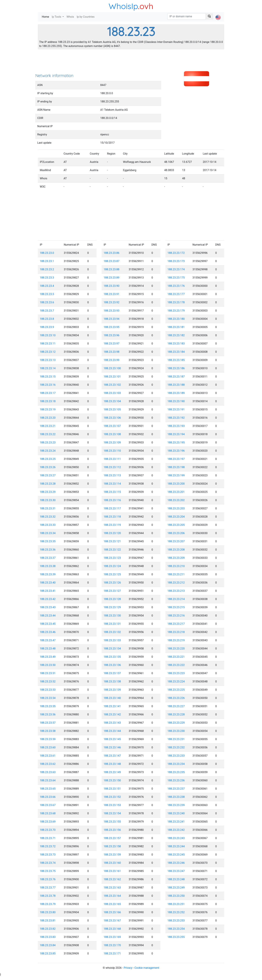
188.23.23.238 (176, 797)
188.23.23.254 (176, 929)
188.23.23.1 (47, 261)
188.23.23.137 (112, 673)
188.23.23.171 (112, 954)
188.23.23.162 (112, 879)
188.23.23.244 (176, 846)
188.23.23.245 (176, 855)
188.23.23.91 (112, 294)
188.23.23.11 (48, 344)
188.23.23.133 (112, 640)
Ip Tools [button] (57, 17)
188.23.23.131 (112, 624)
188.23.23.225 (176, 690)
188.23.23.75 (48, 871)
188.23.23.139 (112, 690)
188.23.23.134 (112, 649)
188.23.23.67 (48, 805)
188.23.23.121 (112, 541)
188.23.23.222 (176, 665)
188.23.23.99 (112, 360)
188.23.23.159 (112, 855)
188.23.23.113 (112, 475)
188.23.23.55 (48, 706)
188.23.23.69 (48, 822)
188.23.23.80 (48, 912)
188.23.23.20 (48, 418)
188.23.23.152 (112, 797)
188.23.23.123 (112, 558)
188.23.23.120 (112, 533)
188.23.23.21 (48, 426)
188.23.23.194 (176, 434)
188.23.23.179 (176, 311)
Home (46, 17)
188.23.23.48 (48, 649)
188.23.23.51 (48, 673)
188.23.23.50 (48, 665)
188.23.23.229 (176, 723)
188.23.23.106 (112, 418)
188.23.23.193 (176, 426)
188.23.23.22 (48, 434)
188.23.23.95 (112, 327)
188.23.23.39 (48, 574)
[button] (218, 15)
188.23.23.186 (176, 368)
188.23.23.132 (112, 632)
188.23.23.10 (48, 335)
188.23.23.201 (176, 492)
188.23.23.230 (176, 731)
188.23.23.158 (112, 846)
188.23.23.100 (112, 368)
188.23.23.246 (176, 863)
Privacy (128, 968)
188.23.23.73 (48, 855)
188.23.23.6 (47, 302)
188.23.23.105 (112, 410)
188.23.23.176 (176, 286)
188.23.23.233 (176, 756)
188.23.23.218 (176, 632)
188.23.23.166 (112, 912)
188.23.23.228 (176, 714)
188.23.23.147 (112, 756)
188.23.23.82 (48, 929)
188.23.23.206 (176, 533)
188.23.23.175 (176, 278)
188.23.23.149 (112, 772)
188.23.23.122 (112, 550)
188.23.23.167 (112, 921)
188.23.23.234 (176, 764)
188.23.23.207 (176, 541)
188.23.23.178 (176, 302)
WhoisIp (123, 6)
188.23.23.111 (112, 459)
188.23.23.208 (176, 550)
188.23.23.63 (48, 772)
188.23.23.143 (112, 723)
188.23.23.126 (112, 583)
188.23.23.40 (48, 583)
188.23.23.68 (48, 813)
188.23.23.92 (112, 302)
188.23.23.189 (176, 393)
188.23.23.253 (176, 921)
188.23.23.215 (176, 607)
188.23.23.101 (112, 377)
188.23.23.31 (48, 508)
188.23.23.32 (48, 517)
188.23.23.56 (48, 714)
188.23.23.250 (176, 896)
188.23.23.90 (112, 286)
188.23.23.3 (47, 278)
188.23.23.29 (48, 492)
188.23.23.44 (48, 616)
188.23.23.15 (48, 377)
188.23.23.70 (48, 830)
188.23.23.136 (112, 665)
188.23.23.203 (176, 508)
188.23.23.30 (48, 500)
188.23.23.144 (112, 731)
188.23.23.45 (48, 624)
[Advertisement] (131, 62)
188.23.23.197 (176, 459)
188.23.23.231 (176, 739)
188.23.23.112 (112, 467)
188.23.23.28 (48, 484)
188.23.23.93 (112, 311)
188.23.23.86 (112, 253)
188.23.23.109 (112, 442)
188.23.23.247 (176, 871)
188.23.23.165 (112, 904)
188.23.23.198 (176, 467)
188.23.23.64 (48, 780)
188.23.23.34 (48, 533)
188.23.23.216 (176, 616)
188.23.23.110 (112, 451)
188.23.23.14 (48, 368)
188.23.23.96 (112, 335)
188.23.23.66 (48, 797)
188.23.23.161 (112, 871)
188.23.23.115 (112, 492)
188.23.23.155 (112, 822)
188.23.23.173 (176, 261)
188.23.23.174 (176, 269)
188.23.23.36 (48, 550)
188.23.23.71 (48, 838)
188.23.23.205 (176, 525)
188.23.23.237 (176, 789)
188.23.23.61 (48, 756)
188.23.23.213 (176, 591)
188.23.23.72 (48, 846)
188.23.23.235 (176, 772)
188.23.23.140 (112, 698)
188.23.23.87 (112, 261)
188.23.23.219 (176, 640)
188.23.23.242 (176, 830)
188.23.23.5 (47, 294)
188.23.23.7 (47, 311)
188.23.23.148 (112, 764)
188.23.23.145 (112, 739)
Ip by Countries (86, 17)
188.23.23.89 (112, 278)
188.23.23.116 (112, 500)
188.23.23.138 (112, 682)
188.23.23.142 (112, 714)
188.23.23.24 (48, 451)
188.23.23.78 (48, 896)
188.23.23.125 (112, 574)
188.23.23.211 (176, 574)
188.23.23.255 (176, 937)
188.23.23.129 (112, 607)
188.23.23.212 (176, 583)
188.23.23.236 (176, 780)
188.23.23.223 (176, 673)
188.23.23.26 (48, 467)
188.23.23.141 (112, 706)
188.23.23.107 (112, 426)
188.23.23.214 (176, 599)
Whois (70, 17)
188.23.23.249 (176, 888)
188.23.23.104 (112, 401)
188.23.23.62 (48, 764)
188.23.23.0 (47, 253)
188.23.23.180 (176, 319)
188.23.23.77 (48, 888)
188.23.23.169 (112, 937)
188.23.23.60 (48, 747)
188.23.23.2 (47, 269)
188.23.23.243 (176, 838)
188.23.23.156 (112, 830)
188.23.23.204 (176, 517)
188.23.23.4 (47, 286)
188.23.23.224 (176, 682)
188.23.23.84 (48, 945)
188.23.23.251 (176, 904)
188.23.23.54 (48, 698)
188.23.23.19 (48, 410)
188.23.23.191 (176, 410)
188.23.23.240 (176, 813)
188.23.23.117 (112, 508)
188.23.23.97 (112, 344)
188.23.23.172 (176, 253)
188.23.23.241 (176, 822)
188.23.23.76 (48, 879)
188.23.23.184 (176, 352)
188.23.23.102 (112, 385)
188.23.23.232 (176, 747)
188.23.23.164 (112, 896)
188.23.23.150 (112, 780)
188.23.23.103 (112, 393)
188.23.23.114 (112, 484)
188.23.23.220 (176, 649)
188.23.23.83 (48, 937)
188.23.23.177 (176, 294)
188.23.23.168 (112, 929)
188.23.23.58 (48, 731)
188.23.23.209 (176, 558)
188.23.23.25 (48, 459)
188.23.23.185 (176, 360)
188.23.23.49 (48, 657)
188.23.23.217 (176, 624)
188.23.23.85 (48, 954)
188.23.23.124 (112, 566)
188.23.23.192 (176, 418)
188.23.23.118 (112, 517)
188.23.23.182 (176, 335)
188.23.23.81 (48, 921)
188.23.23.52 (48, 682)
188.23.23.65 (48, 789)
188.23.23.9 (47, 327)
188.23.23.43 (48, 607)
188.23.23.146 (112, 747)
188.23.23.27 (48, 475)
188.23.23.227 (176, 706)
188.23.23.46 (48, 632)
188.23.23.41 (48, 591)
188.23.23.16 (48, 385)
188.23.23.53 (48, 690)
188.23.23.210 (176, 566)
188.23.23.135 (112, 657)
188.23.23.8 (47, 319)
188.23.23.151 (112, 789)
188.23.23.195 (176, 442)
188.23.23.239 (176, 805)
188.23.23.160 (112, 863)
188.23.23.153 (112, 805)
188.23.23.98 (112, 352)
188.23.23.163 (112, 888)
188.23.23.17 (48, 393)
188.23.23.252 (176, 912)
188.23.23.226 (176, 698)
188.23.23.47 (48, 640)
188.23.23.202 (176, 500)
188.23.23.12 (48, 352)
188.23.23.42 (48, 599)
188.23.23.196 (176, 451)
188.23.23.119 (112, 525)
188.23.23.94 (112, 319)
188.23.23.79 (48, 904)
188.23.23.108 (112, 434)
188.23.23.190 (176, 401)
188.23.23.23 (48, 442)
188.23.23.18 (48, 401)
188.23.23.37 (48, 558)
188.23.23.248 (176, 879)
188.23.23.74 (48, 863)
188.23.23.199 (176, 475)
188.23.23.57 (48, 723)
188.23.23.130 (112, 616)
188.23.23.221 (176, 657)
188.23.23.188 (176, 385)
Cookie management (147, 968)
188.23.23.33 (48, 525)
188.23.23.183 (176, 344)
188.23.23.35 (48, 541)
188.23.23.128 (112, 599)
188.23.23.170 (112, 945)
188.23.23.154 (112, 813)
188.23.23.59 (48, 739)
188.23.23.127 (112, 591)
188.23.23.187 (176, 377)
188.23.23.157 (112, 838)
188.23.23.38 (48, 566)
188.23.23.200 (176, 484)
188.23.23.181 (176, 327)
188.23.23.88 (112, 269)
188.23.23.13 (48, 360)
